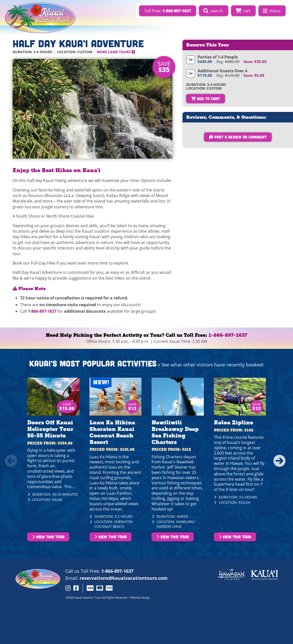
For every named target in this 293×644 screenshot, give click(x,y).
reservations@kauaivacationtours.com (124, 578)
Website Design (140, 597)
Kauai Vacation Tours (88, 597)
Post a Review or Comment (238, 137)
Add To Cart (206, 99)
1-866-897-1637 (42, 311)
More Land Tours (116, 52)
